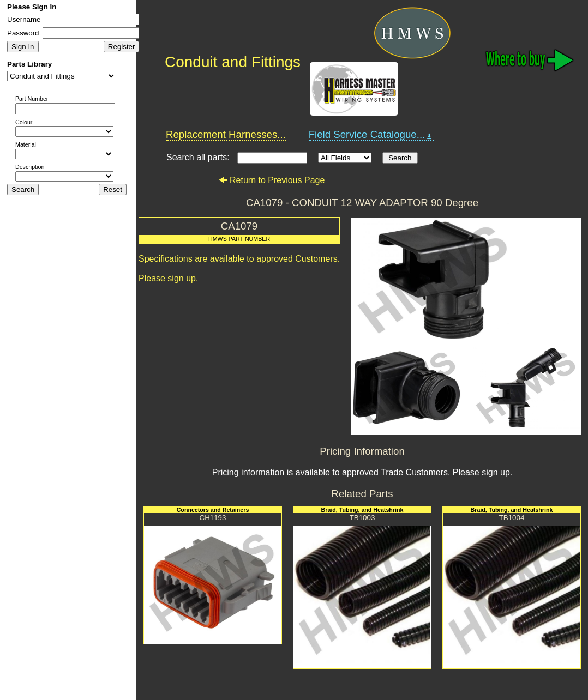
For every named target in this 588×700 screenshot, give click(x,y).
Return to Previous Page (271, 180)
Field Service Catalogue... (371, 135)
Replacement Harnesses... (226, 134)
